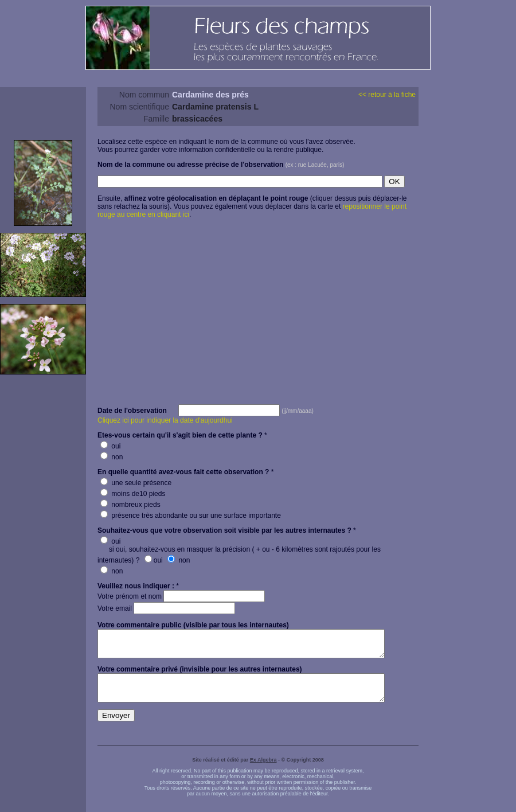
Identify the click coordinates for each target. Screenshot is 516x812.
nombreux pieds (130, 505)
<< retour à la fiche (387, 95)
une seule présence (136, 483)
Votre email (166, 608)
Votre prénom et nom (181, 596)
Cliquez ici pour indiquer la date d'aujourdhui (165, 420)
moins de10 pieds (133, 494)
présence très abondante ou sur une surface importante (191, 516)
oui (110, 446)
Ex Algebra (263, 770)
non (112, 457)
